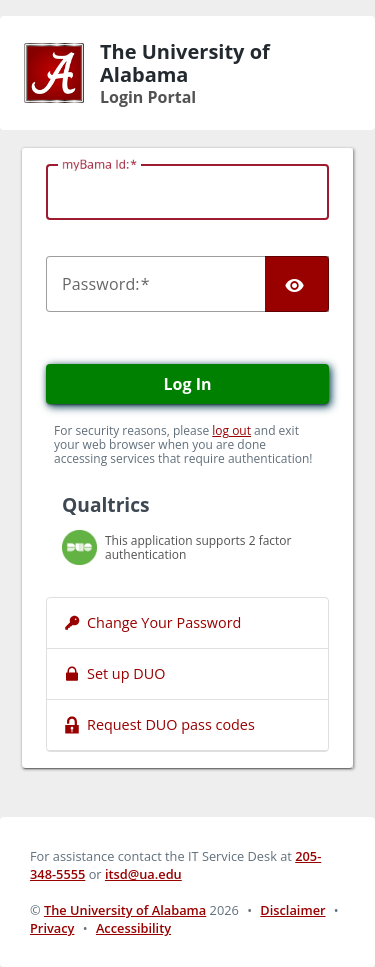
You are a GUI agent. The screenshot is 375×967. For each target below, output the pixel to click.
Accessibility (133, 928)
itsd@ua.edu (143, 874)
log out (231, 430)
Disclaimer (292, 910)
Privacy (52, 928)
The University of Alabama (125, 910)
